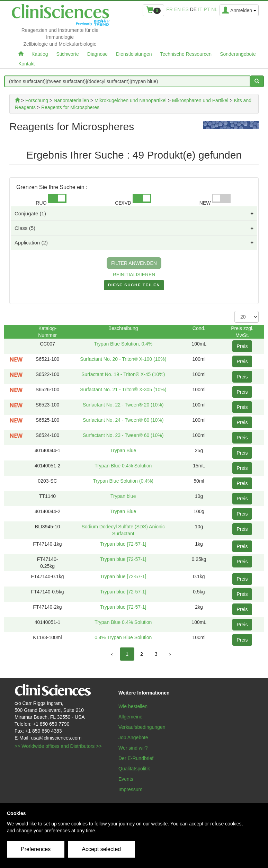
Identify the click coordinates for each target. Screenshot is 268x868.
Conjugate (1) (30, 213)
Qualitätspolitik (134, 769)
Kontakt (26, 64)
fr (169, 9)
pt (207, 9)
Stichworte (67, 54)
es (185, 9)
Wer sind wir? (133, 748)
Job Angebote (133, 737)
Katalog (40, 54)
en (177, 9)
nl (214, 9)
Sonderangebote (238, 54)
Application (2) (31, 243)
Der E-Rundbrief (136, 758)
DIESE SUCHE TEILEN (134, 286)
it (200, 9)
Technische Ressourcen (186, 54)
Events (126, 779)
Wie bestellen (133, 706)
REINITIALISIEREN (134, 275)
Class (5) (25, 228)
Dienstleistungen (134, 54)
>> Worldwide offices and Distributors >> (58, 746)
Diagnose (97, 54)
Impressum (130, 789)
